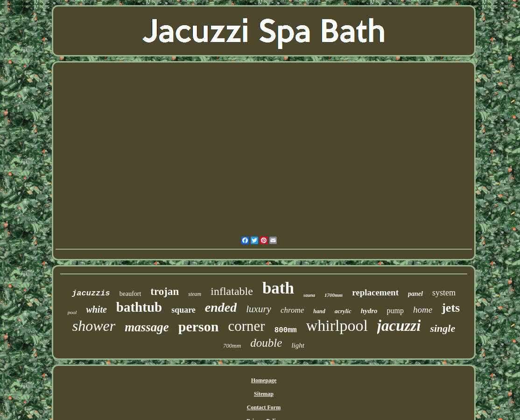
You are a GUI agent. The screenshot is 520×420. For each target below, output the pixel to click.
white (96, 309)
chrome (292, 310)
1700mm (334, 295)
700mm (232, 346)
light (298, 345)
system (444, 293)
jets (451, 308)
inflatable (232, 291)
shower (94, 326)
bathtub (139, 307)
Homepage (264, 380)
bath (278, 288)
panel (415, 294)
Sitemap (264, 394)
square (183, 310)
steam (195, 294)
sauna (309, 295)
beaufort (130, 294)
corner (246, 326)
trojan (165, 291)
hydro (369, 311)
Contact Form (264, 407)
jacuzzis (91, 293)
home (423, 310)
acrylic (343, 311)
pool (72, 312)
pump (395, 311)
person (199, 326)
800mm (286, 330)
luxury (259, 309)
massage (147, 327)
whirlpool (337, 325)
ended (221, 307)
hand (319, 311)
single (443, 328)
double (266, 343)
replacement (375, 292)
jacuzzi (399, 326)
